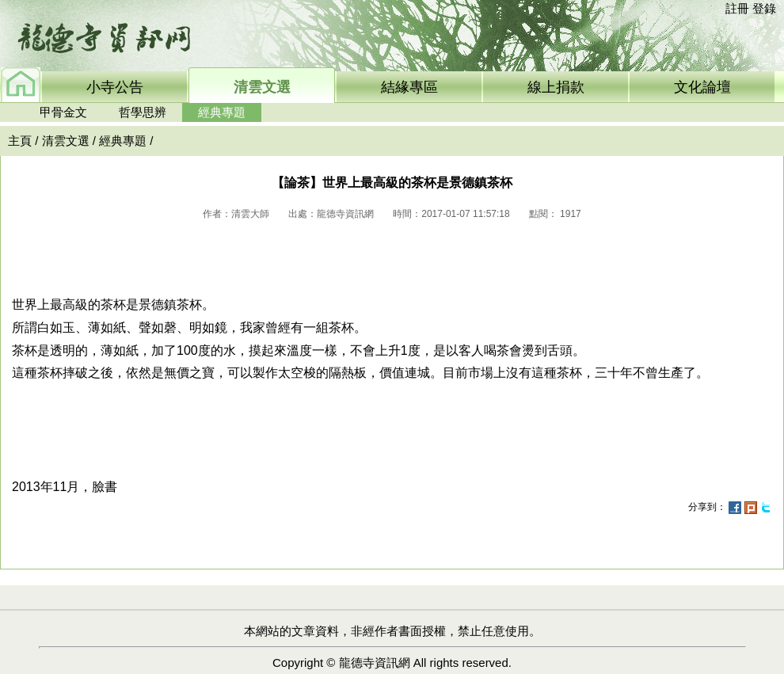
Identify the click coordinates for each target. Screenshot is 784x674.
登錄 (764, 8)
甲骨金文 (63, 112)
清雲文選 (66, 141)
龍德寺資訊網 (375, 663)
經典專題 (222, 112)
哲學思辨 (143, 112)
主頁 (20, 141)
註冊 (737, 8)
